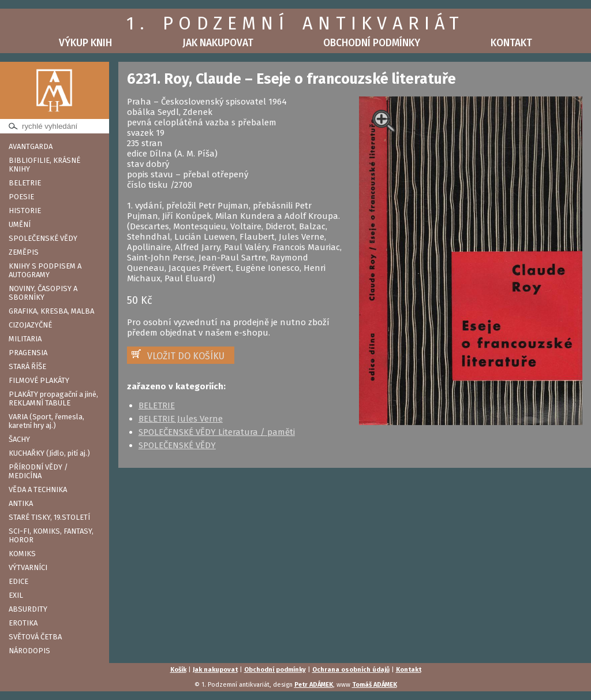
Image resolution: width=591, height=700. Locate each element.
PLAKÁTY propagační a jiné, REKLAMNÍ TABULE (53, 399)
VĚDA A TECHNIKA (38, 489)
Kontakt (511, 43)
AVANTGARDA (31, 146)
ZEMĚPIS (24, 252)
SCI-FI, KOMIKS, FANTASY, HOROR (51, 535)
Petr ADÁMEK (314, 685)
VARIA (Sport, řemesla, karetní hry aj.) (46, 421)
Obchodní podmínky (372, 43)
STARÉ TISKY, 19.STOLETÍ (49, 517)
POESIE (21, 197)
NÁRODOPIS (29, 651)
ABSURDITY (28, 609)
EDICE (18, 581)
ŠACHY (19, 439)
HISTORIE (25, 211)
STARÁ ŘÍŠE (27, 366)
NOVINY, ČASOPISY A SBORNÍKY (43, 293)
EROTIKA (23, 623)
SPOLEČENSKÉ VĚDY (43, 238)
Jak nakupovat (218, 43)
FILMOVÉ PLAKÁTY (39, 380)
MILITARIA (25, 339)
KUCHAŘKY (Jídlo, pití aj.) (49, 453)
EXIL (16, 595)
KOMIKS (22, 554)
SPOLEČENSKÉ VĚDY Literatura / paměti (217, 432)
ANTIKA (21, 503)
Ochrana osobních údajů (351, 670)
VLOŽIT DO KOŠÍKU (186, 356)
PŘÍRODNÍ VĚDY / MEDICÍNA (38, 471)
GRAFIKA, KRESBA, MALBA (51, 311)
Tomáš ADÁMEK (375, 685)
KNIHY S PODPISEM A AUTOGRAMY (45, 270)
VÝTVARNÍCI (28, 567)
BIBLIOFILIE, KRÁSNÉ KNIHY (44, 165)
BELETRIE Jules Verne (181, 419)
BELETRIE (25, 183)
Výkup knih (85, 43)
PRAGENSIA (28, 353)
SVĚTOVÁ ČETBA (35, 637)
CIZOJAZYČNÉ (30, 325)
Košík (178, 670)
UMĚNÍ (20, 224)
